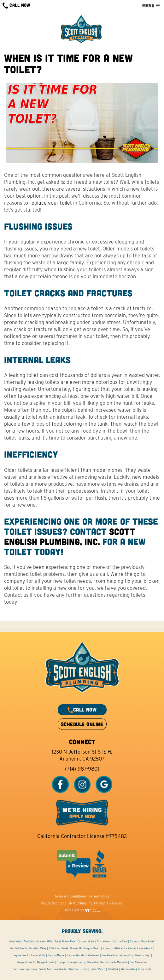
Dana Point (148, 941)
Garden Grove (69, 948)
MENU (151, 6)
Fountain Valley (38, 948)
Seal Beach (60, 969)
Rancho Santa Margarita (114, 962)
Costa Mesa (104, 941)
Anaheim (29, 941)
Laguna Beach (21, 955)
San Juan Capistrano (25, 969)
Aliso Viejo (15, 941)
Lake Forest (93, 955)
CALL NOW (16, 6)
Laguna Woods (75, 955)
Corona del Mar (86, 941)
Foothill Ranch (19, 948)
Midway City (126, 955)
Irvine (106, 948)
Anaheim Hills (44, 941)
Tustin (84, 969)
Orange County (76, 962)
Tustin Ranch (98, 969)
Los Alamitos (109, 955)
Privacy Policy (99, 896)
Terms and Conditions (70, 896)
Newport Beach (26, 962)
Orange (61, 962)
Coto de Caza (120, 941)
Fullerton (54, 948)
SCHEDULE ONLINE (82, 724)
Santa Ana (45, 969)
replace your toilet (51, 203)
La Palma (129, 948)
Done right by (82, 910)
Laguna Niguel (56, 955)
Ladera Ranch (145, 948)
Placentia (93, 962)
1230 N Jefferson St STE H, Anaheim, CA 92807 (82, 755)
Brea (57, 941)
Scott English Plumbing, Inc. (70, 536)
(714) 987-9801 (82, 769)
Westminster (128, 969)
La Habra (117, 948)
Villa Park (113, 969)
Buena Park (69, 941)
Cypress (134, 941)
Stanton (73, 969)
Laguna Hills (38, 955)
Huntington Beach (90, 948)
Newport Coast (46, 962)
